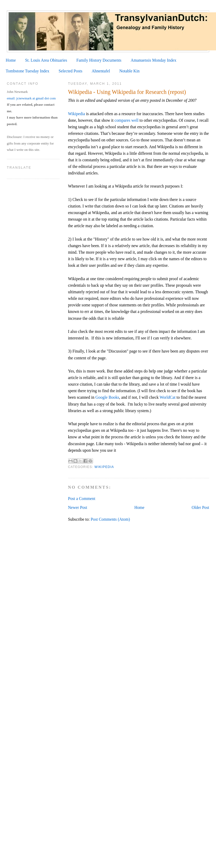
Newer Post (78, 507)
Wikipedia (77, 114)
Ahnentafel (101, 71)
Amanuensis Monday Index (153, 60)
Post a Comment (82, 499)
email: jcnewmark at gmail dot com (31, 98)
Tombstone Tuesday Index (28, 71)
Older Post (200, 507)
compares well (127, 120)
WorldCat (168, 397)
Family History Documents (99, 60)
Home (11, 60)
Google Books (107, 397)
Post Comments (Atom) (110, 519)
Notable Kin (129, 71)
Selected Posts (70, 71)
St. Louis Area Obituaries (46, 60)
